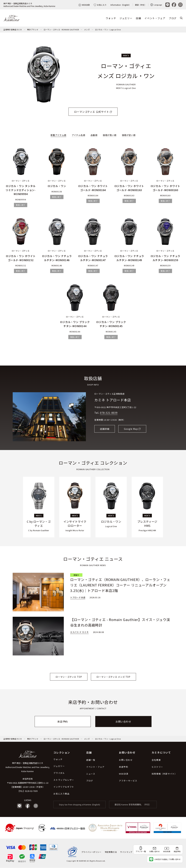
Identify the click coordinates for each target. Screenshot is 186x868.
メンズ (87, 30)
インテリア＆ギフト (64, 787)
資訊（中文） (141, 5)
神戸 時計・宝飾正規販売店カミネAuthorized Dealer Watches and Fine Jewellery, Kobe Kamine (29, 5)
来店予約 (63, 722)
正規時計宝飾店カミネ (13, 30)
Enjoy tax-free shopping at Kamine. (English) (80, 804)
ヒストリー (157, 767)
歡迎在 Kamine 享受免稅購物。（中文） (133, 804)
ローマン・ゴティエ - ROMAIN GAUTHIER (61, 30)
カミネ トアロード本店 (113, 400)
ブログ (173, 18)
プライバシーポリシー (91, 852)
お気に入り (100, 5)
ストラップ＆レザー (64, 780)
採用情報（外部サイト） (164, 774)
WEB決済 (84, 5)
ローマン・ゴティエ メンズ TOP (113, 677)
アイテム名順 (78, 135)
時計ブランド (33, 30)
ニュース (91, 774)
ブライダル (59, 773)
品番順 (94, 135)
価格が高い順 (110, 135)
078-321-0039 (109, 413)
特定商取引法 (111, 852)
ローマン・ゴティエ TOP (69, 677)
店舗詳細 (105, 429)
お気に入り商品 (61, 794)
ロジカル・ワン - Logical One (108, 30)
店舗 (138, 18)
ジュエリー (126, 18)
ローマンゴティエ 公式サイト (92, 112)
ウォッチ (111, 18)
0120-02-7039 (31, 791)
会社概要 (156, 760)
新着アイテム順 (58, 135)
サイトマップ (126, 852)
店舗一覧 (91, 760)
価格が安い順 (129, 135)
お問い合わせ (123, 722)
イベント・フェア (155, 18)
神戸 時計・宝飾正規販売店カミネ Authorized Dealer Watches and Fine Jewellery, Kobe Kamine (28, 767)
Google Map (131, 429)
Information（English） (121, 5)
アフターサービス (128, 781)
